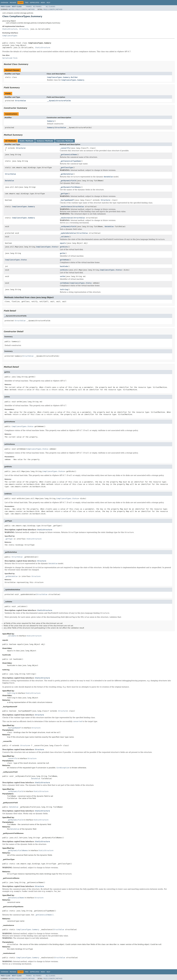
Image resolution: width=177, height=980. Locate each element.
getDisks (64, 247)
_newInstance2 (66, 218)
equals (63, 243)
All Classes (50, 7)
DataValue (9, 181)
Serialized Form (10, 58)
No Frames (37, 7)
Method (31, 9)
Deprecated (35, 3)
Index (43, 3)
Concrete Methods (65, 141)
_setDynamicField (68, 226)
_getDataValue (66, 174)
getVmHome (64, 260)
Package (13, 3)
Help (48, 3)
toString (64, 289)
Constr (24, 9)
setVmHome (64, 283)
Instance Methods (45, 141)
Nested (11, 9)
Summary (50, 121)
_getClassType (66, 168)
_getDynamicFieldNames (70, 187)
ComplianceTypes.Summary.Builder (62, 77)
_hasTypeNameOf (67, 200)
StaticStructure (10, 29)
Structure (24, 29)
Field (18, 9)
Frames (29, 7)
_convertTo (65, 148)
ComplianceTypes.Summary (23, 207)
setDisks (64, 270)
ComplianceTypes (10, 36)
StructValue (20, 101)
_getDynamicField (68, 181)
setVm (62, 276)
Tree (27, 3)
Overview (4, 3)
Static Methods (26, 141)
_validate (64, 237)
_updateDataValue (68, 233)
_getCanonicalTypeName (70, 161)
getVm (62, 253)
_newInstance (66, 207)
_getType (64, 194)
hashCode (64, 266)
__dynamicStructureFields (59, 101)
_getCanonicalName (68, 155)
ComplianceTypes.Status (47, 247)
